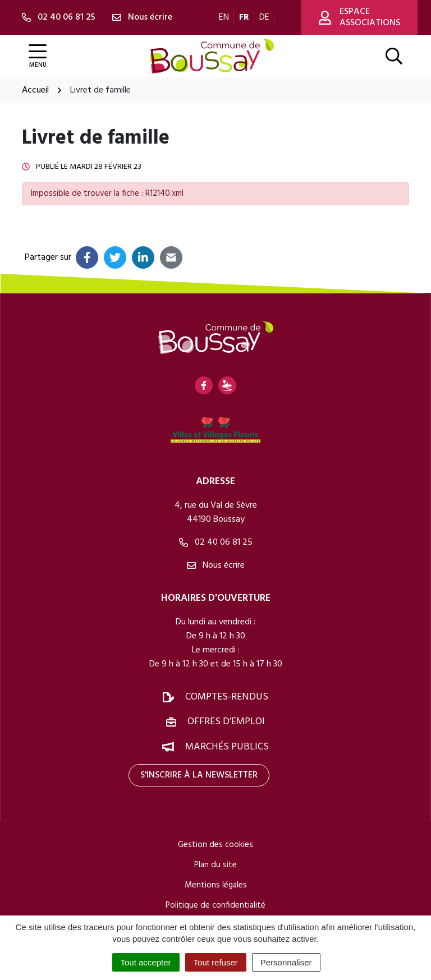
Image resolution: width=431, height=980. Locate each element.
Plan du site (215, 865)
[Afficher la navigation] (38, 56)
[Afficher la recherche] (394, 56)
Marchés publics (227, 747)
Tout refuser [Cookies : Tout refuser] (216, 962)
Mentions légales (216, 885)
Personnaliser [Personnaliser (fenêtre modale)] (286, 962)
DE (264, 17)
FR (244, 17)
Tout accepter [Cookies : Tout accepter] (146, 962)
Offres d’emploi (226, 722)
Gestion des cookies (215, 845)
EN (224, 17)
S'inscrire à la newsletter (199, 775)
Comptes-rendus (227, 697)
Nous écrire (216, 565)
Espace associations (359, 17)
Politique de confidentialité (215, 905)
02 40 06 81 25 (216, 542)
